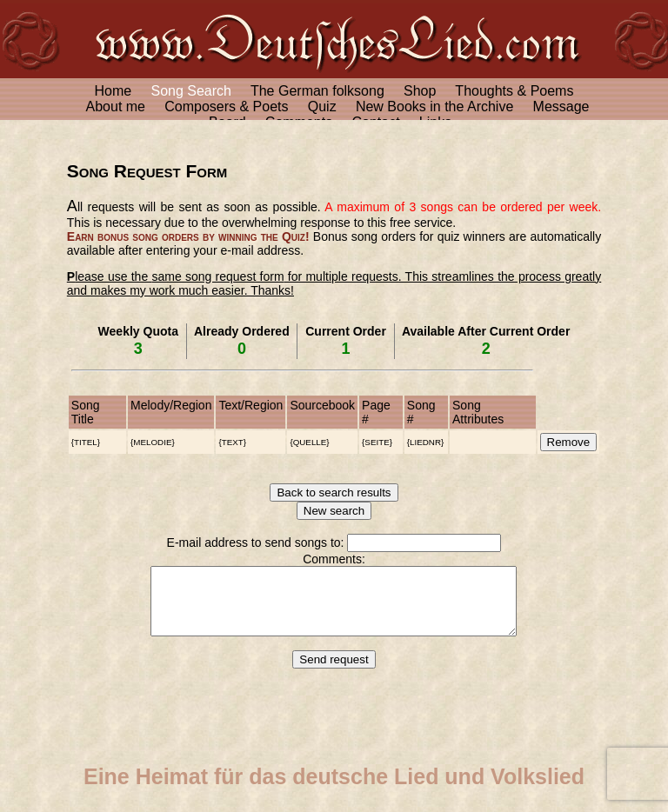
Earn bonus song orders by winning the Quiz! (188, 236)
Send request (334, 672)
